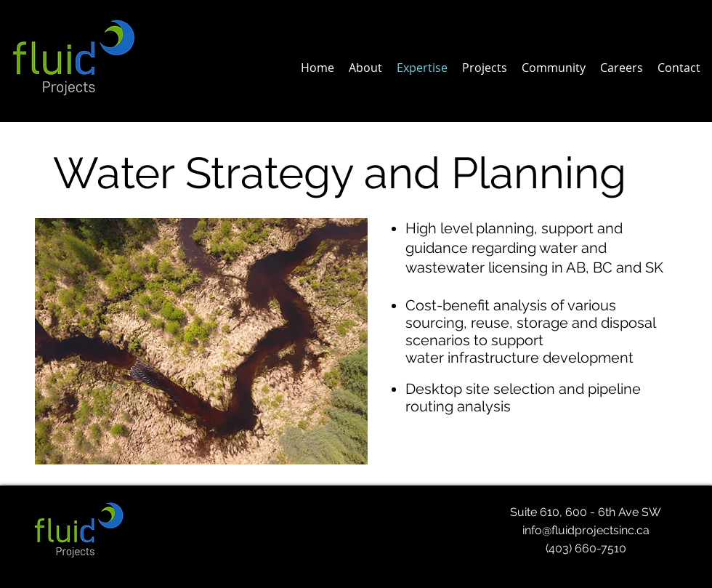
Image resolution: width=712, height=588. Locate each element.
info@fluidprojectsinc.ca (586, 530)
